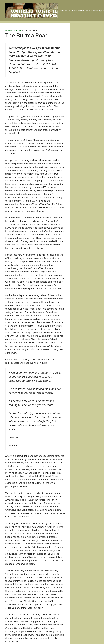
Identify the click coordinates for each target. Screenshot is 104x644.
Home (8, 30)
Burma (18, 30)
